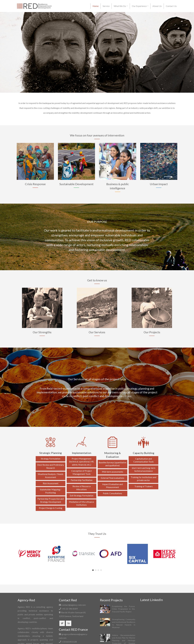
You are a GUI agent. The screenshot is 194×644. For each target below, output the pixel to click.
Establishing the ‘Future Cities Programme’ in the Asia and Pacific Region (123, 609)
